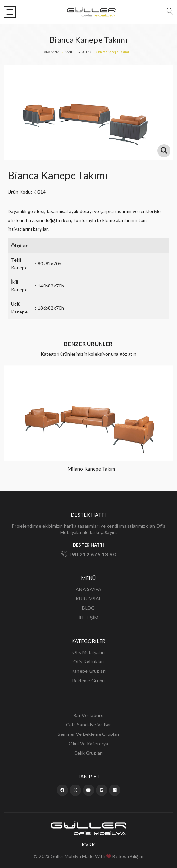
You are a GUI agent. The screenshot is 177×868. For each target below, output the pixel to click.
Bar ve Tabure (88, 715)
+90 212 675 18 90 (88, 554)
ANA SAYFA (52, 52)
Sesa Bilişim (131, 856)
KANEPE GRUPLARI (79, 52)
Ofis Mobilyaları (89, 652)
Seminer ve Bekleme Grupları (88, 734)
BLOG (88, 608)
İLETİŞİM (88, 617)
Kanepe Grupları (89, 671)
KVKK (88, 845)
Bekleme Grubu (89, 680)
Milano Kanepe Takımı (92, 469)
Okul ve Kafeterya (88, 743)
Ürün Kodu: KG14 (27, 192)
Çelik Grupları (88, 753)
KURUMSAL (88, 599)
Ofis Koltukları (89, 662)
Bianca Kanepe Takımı (58, 175)
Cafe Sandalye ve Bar (89, 725)
